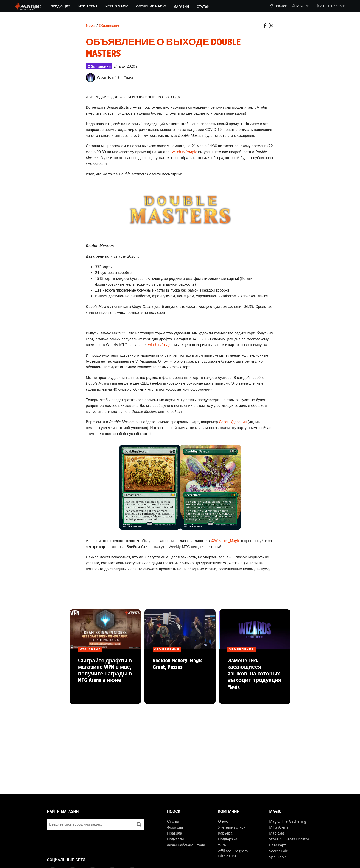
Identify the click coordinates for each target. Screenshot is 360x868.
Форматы (175, 827)
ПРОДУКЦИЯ (61, 6)
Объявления (110, 25)
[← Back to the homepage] (28, 6)
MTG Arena (88, 6)
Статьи (203, 6)
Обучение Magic (151, 6)
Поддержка (228, 839)
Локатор (278, 6)
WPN (222, 845)
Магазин (181, 6)
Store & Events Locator (289, 839)
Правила (175, 833)
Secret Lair (278, 851)
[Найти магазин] (139, 824)
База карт (301, 6)
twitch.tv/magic (184, 152)
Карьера (225, 833)
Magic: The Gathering (288, 821)
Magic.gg (277, 833)
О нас (223, 821)
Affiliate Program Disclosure (233, 854)
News (91, 25)
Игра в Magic (117, 6)
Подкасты (175, 839)
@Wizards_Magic (225, 541)
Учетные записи (330, 6)
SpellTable (278, 857)
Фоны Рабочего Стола (186, 845)
